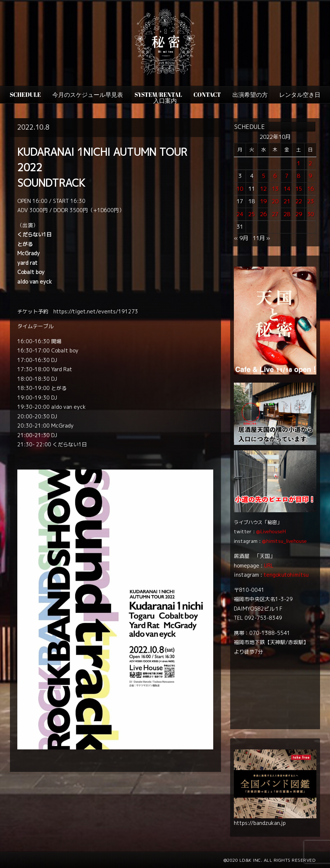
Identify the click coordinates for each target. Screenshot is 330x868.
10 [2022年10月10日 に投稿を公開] (240, 189)
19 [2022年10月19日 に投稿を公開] (263, 201)
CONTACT (207, 95)
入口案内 (165, 101)
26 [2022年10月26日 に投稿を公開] (263, 214)
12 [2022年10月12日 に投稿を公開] (263, 189)
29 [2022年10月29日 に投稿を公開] (299, 214)
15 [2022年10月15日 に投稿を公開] (299, 189)
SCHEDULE (25, 95)
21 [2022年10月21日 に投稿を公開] (287, 201)
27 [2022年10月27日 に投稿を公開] (275, 214)
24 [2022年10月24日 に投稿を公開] (240, 214)
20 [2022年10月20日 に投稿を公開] (275, 201)
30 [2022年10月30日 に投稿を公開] (310, 214)
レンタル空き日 (300, 95)
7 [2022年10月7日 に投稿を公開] (287, 176)
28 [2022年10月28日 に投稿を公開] (287, 214)
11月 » (261, 238)
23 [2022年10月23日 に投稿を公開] (310, 201)
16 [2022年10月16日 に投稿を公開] (310, 189)
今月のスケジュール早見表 (88, 95)
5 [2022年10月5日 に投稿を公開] (264, 176)
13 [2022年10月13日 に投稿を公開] (275, 189)
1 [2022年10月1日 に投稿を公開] (299, 163)
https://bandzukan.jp (260, 823)
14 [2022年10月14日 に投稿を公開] (287, 189)
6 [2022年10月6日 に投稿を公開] (275, 176)
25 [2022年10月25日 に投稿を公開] (252, 214)
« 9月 (241, 238)
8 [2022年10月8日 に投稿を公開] (299, 176)
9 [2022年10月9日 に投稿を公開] (310, 176)
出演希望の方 (250, 95)
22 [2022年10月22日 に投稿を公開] (299, 201)
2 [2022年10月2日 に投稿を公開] (310, 163)
